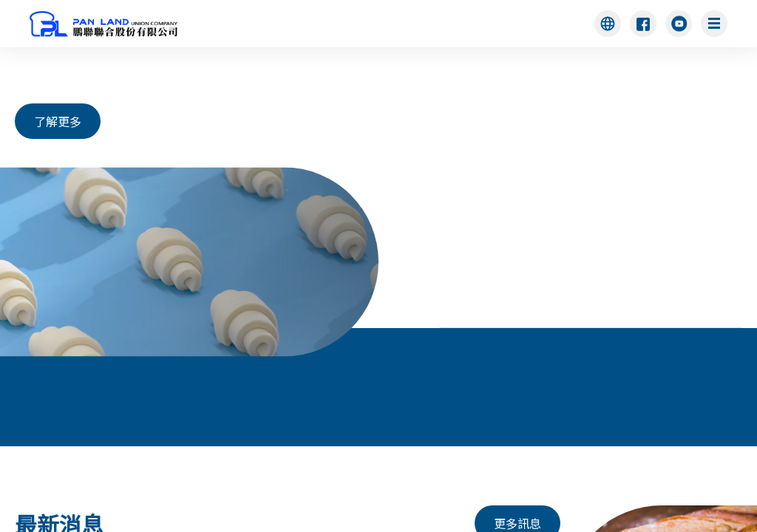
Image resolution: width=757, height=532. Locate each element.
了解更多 (58, 121)
